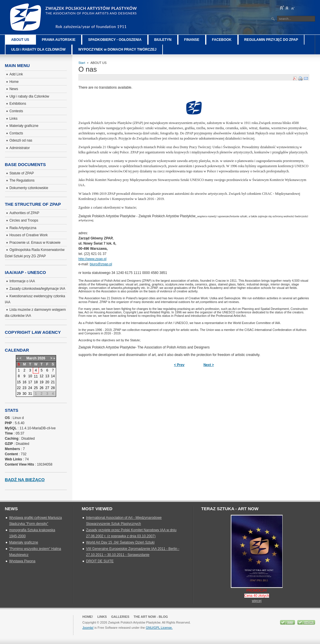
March (32, 358)
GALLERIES (120, 617)
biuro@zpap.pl (101, 264)
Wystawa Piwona (22, 561)
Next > (209, 365)
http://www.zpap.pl (92, 259)
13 (47, 376)
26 (42, 388)
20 (47, 382)
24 (30, 388)
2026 (42, 358)
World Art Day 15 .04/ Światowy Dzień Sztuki (120, 542)
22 (19, 388)
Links (102, 617)
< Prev (179, 365)
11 (36, 376)
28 (53, 388)
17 (30, 382)
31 (30, 394)
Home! (88, 617)
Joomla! (88, 628)
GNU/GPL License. (159, 628)
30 (24, 394)
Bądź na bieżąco (25, 480)
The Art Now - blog (151, 617)
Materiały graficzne (24, 542)
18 (36, 382)
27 (47, 388)
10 (30, 376)
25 (36, 388)
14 (53, 376)
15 (19, 382)
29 (19, 394)
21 (53, 382)
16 (24, 382)
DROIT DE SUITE (100, 561)
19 (42, 382)
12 (42, 376)
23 (24, 388)
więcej (257, 601)
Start (82, 63)
